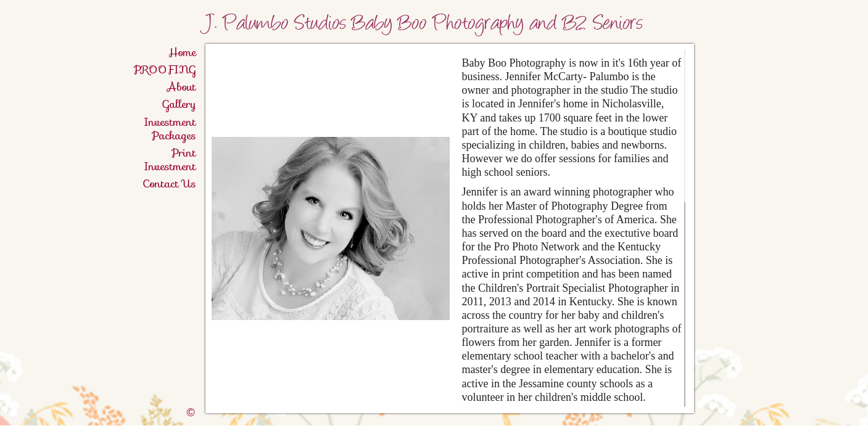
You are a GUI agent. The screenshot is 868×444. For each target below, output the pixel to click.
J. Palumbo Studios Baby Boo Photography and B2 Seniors (448, 25)
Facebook (805, 435)
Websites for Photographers (859, 435)
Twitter (823, 435)
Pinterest (841, 435)
